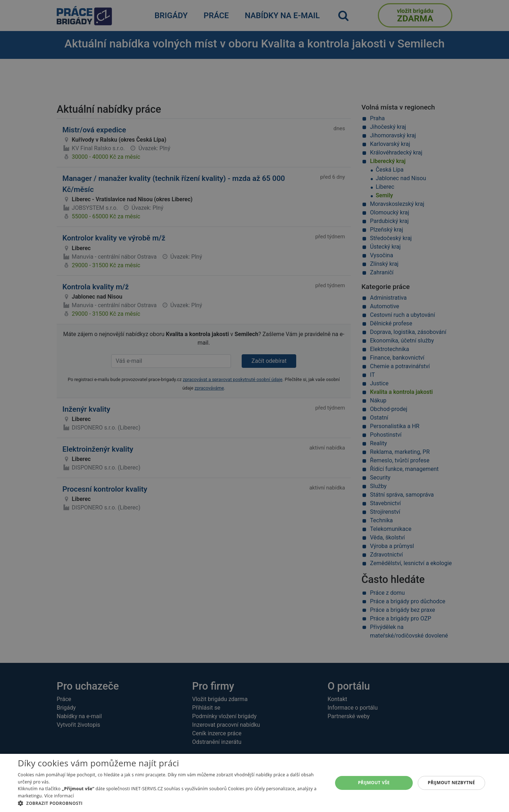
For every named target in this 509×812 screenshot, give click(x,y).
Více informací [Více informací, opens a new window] (59, 796)
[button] (171, 803)
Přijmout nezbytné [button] (451, 783)
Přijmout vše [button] (374, 783)
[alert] (254, 406)
